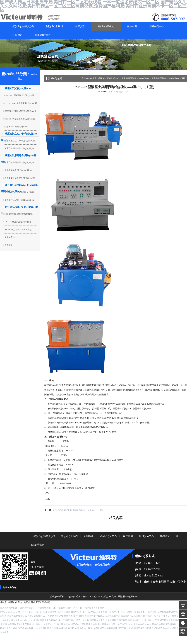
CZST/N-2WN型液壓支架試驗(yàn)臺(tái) (20, 104)
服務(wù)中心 (157, 26)
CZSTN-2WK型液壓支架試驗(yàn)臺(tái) (20, 112)
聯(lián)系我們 (43, 35)
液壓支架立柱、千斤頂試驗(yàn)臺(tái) (19, 141)
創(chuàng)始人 (116, 92)
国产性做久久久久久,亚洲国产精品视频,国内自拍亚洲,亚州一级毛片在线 (124, 620)
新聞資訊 (80, 26)
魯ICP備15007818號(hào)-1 (90, 597)
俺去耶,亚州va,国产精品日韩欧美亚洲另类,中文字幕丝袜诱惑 (86, 624)
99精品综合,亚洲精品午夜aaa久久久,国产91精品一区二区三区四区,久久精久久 (108, 612)
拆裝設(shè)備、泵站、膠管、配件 (19, 208)
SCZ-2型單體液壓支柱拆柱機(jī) (19, 214)
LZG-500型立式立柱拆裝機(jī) (18, 222)
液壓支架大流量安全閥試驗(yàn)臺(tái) (19, 179)
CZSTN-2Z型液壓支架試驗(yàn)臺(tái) (19, 96)
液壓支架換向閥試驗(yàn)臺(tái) (18, 170)
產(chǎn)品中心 (106, 26)
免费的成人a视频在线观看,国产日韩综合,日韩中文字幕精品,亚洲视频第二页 (84, 616)
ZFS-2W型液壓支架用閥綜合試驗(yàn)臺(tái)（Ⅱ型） (79, 510)
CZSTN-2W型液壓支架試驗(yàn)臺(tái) (19, 119)
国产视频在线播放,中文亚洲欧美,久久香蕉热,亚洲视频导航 (46, 628)
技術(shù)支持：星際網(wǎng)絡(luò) (120, 597)
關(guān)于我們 (55, 26)
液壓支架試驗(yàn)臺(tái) (18, 88)
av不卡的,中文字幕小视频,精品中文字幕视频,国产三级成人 (103, 628)
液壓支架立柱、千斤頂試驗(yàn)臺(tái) (19, 135)
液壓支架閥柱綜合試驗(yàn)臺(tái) (19, 148)
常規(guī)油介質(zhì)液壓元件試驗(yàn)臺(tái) (19, 193)
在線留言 (17, 35)
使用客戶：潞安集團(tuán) (16, 127)
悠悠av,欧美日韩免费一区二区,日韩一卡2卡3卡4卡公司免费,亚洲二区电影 (35, 612)
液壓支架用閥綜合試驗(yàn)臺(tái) (18, 156)
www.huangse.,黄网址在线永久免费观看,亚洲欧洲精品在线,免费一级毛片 (55, 620)
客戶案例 (132, 26)
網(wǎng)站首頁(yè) (23, 26)
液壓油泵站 (10, 237)
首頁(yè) (102, 78)
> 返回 (182, 78)
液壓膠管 (9, 245)
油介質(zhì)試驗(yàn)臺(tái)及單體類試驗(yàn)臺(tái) (19, 186)
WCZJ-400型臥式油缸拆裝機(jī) (18, 230)
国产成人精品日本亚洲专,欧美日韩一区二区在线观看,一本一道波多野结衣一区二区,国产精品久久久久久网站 (52, 608)
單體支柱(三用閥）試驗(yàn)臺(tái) (20, 200)
